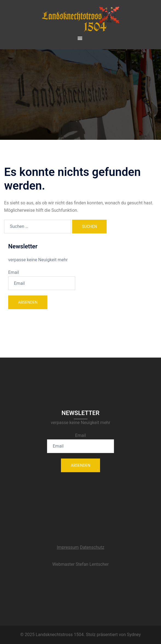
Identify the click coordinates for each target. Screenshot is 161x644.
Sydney (134, 635)
